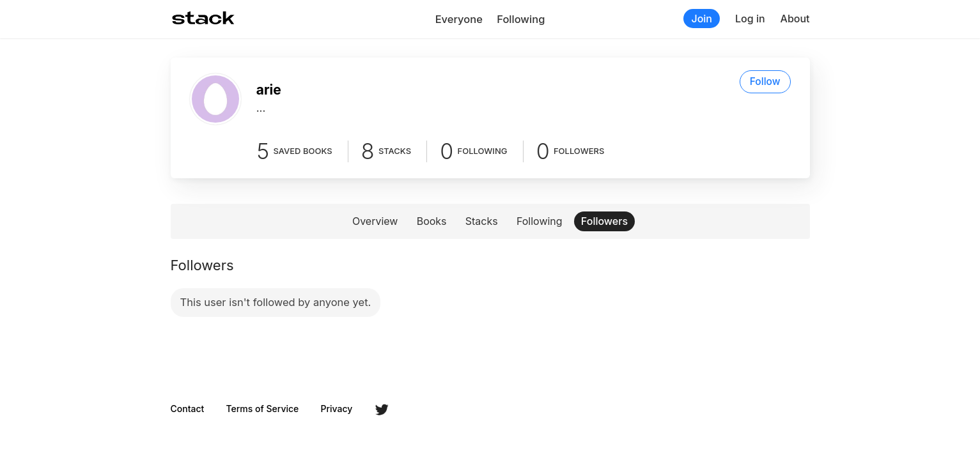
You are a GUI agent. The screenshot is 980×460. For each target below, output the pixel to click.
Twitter (382, 410)
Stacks (482, 221)
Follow (765, 81)
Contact (188, 409)
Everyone (459, 19)
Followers (604, 221)
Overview (375, 221)
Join (702, 19)
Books (432, 221)
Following (521, 19)
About (795, 19)
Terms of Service (263, 409)
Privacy (337, 409)
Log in (750, 19)
